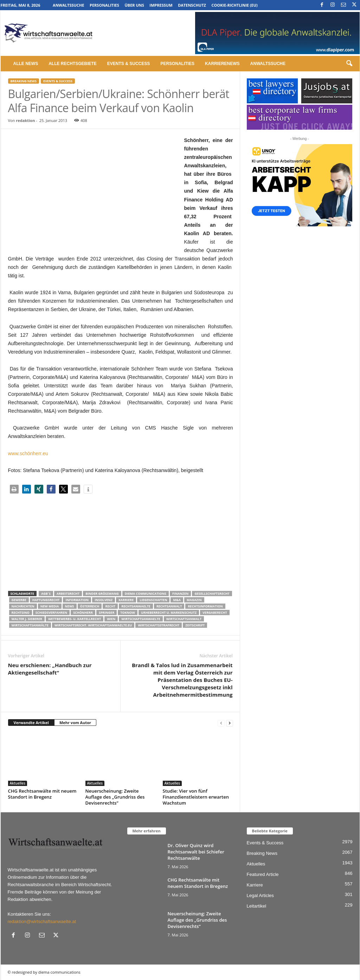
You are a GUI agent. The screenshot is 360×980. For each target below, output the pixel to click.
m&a (177, 600)
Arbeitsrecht (68, 594)
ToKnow (128, 612)
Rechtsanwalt (169, 606)
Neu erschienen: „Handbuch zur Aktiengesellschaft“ (50, 669)
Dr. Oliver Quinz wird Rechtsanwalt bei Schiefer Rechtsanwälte (196, 852)
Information (77, 600)
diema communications (146, 594)
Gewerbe (19, 600)
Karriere (126, 600)
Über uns (134, 5)
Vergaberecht (215, 612)
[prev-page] (221, 723)
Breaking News (24, 81)
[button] (349, 64)
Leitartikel (257, 906)
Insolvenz (104, 600)
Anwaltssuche (68, 5)
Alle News (26, 64)
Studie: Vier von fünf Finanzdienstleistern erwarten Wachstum (196, 797)
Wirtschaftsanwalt (184, 619)
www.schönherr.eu (28, 453)
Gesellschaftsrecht (212, 594)
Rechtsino (21, 612)
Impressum (161, 5)
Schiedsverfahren (51, 612)
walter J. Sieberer (27, 619)
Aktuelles (18, 783)
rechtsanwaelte (136, 606)
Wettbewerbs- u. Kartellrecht (75, 619)
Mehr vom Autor (75, 723)
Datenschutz (192, 5)
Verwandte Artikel (31, 723)
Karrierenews (222, 64)
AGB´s (46, 594)
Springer (107, 612)
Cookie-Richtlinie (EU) (235, 5)
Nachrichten (23, 606)
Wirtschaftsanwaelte (141, 619)
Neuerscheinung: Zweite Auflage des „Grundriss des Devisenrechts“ (115, 797)
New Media (50, 606)
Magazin (194, 600)
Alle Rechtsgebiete (73, 64)
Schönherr (83, 612)
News (70, 606)
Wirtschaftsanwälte (30, 625)
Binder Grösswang (102, 594)
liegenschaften (153, 600)
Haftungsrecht (46, 600)
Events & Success (128, 64)
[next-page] (230, 723)
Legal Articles (260, 895)
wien (111, 619)
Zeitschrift (195, 625)
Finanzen (180, 594)
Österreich (90, 606)
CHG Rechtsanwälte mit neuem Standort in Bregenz (42, 794)
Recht (110, 606)
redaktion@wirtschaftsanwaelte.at (42, 921)
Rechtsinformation (205, 606)
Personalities (104, 5)
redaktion (25, 120)
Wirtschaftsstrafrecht (159, 625)
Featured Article (263, 874)
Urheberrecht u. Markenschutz (169, 612)
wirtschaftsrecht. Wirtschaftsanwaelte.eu (93, 625)
